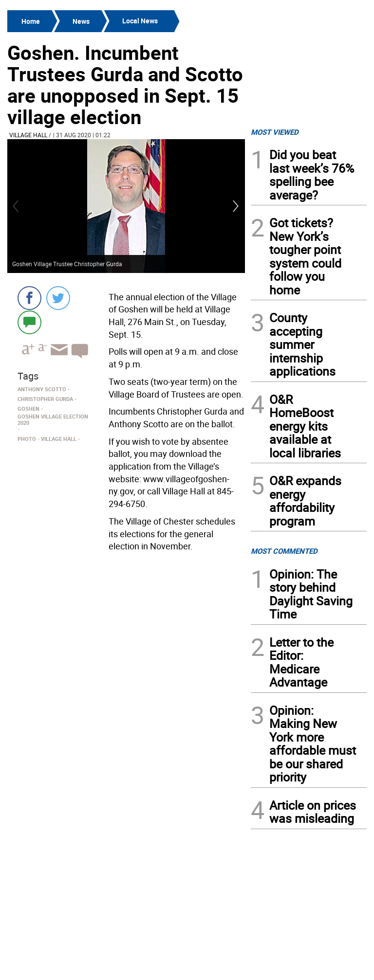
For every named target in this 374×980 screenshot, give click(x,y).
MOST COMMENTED (284, 551)
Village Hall (28, 135)
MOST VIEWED (275, 132)
